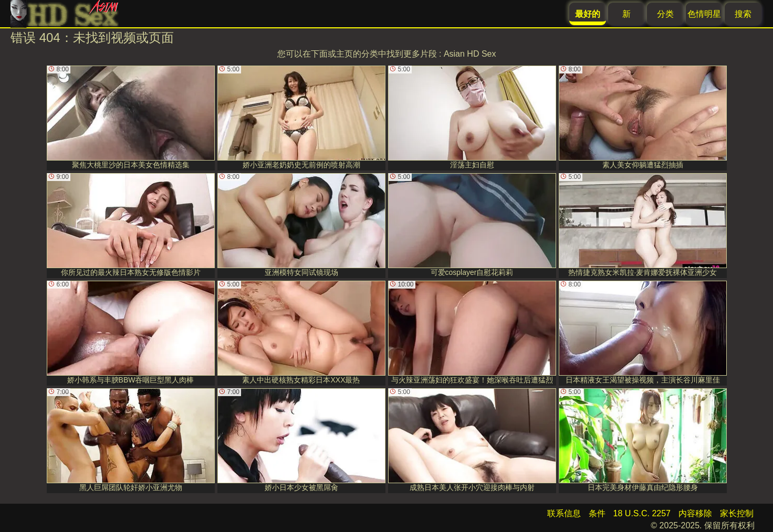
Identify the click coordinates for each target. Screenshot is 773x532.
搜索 (743, 14)
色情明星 (704, 14)
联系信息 (564, 513)
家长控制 (737, 513)
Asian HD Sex (470, 54)
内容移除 (695, 513)
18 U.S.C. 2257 (642, 513)
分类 (665, 14)
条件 (597, 513)
